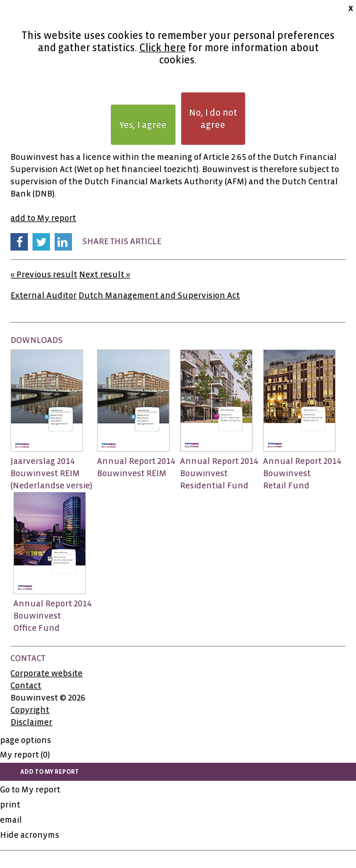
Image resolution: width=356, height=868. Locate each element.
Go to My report (30, 790)
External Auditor (44, 295)
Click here (163, 48)
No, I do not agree (213, 119)
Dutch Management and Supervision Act (159, 295)
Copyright (30, 710)
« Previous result (44, 274)
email (11, 820)
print (10, 805)
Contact (26, 685)
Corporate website (46, 673)
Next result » (105, 274)
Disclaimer (31, 722)
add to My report (43, 218)
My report (25, 755)
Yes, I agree (143, 125)
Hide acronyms (30, 835)
